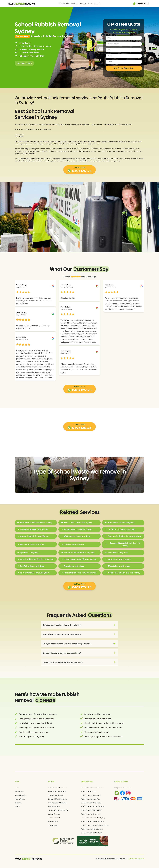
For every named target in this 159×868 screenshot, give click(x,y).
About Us (18, 788)
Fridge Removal (53, 822)
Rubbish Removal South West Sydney (93, 818)
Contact (97, 4)
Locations (83, 4)
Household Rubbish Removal (57, 792)
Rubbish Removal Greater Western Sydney (95, 825)
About (90, 4)
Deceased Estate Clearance (57, 803)
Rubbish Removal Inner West (90, 799)
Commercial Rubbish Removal (58, 799)
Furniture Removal (54, 818)
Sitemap (132, 859)
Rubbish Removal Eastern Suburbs (92, 788)
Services (74, 4)
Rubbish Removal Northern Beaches (93, 807)
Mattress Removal (54, 814)
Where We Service (20, 795)
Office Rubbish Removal (56, 795)
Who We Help (64, 4)
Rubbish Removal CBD (88, 792)
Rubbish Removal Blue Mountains (92, 829)
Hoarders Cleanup (54, 807)
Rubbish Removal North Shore (91, 814)
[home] (23, 4)
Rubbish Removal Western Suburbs (92, 822)
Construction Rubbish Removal (58, 810)
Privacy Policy (140, 859)
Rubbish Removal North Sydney (91, 803)
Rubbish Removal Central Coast (91, 833)
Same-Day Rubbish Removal (57, 788)
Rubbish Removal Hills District (91, 795)
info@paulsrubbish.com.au (123, 788)
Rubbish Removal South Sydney (91, 810)
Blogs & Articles (20, 799)
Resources (18, 803)
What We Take (19, 792)
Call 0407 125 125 (24, 63)
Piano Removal (53, 825)
